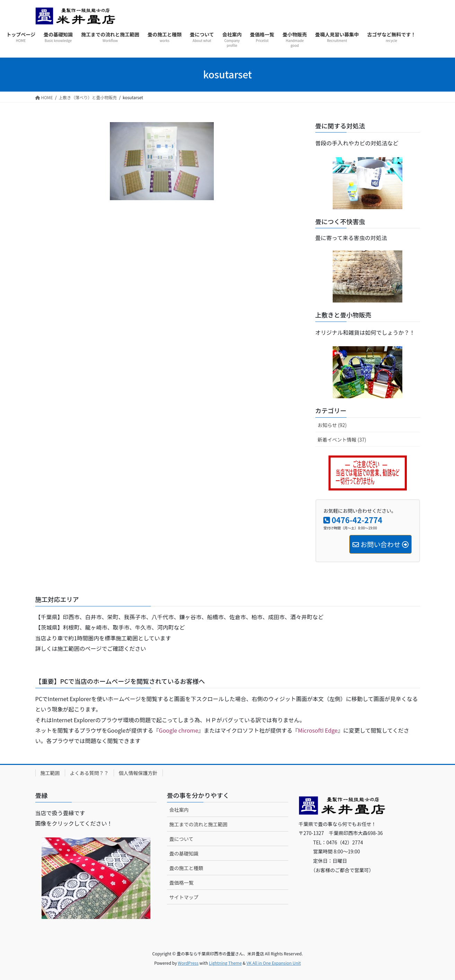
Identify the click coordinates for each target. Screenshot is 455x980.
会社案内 (179, 810)
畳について (182, 839)
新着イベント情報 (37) (342, 440)
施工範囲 (50, 773)
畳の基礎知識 (184, 853)
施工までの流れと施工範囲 (199, 824)
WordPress (188, 963)
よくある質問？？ (89, 773)
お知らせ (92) (332, 425)
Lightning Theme (225, 963)
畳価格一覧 (182, 883)
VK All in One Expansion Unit (274, 963)
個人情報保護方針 (138, 773)
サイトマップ (184, 897)
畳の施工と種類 (186, 868)
